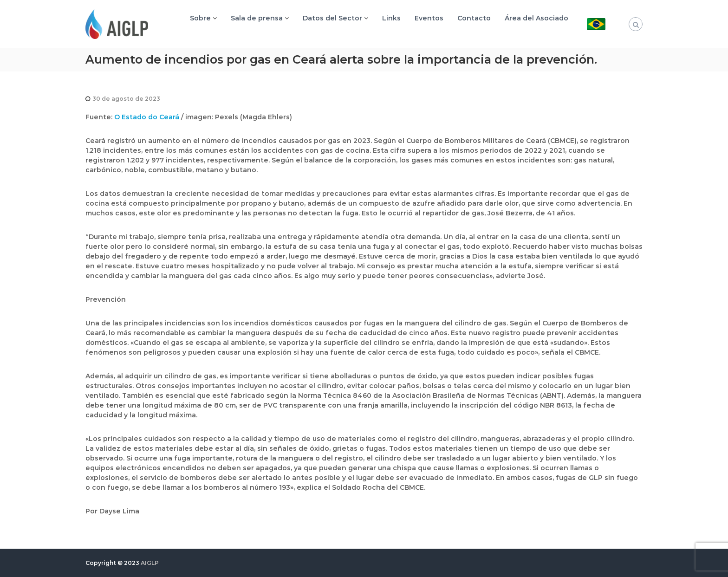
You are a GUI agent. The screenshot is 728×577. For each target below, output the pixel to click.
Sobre (200, 18)
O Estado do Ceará (147, 117)
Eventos (429, 18)
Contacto (474, 18)
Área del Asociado (536, 18)
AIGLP (150, 563)
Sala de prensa (257, 18)
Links (391, 18)
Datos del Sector (332, 18)
